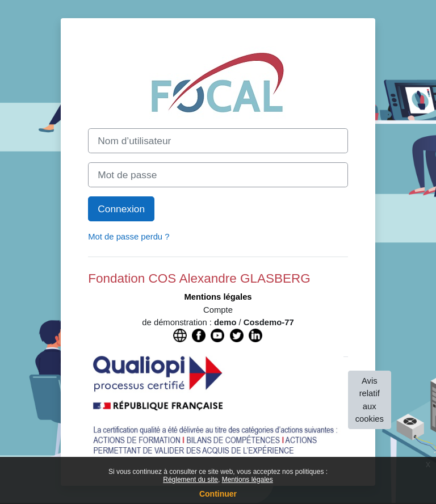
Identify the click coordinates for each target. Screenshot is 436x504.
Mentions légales (248, 480)
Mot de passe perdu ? (129, 237)
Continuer (218, 494)
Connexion (121, 209)
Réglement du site (190, 480)
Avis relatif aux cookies (370, 400)
